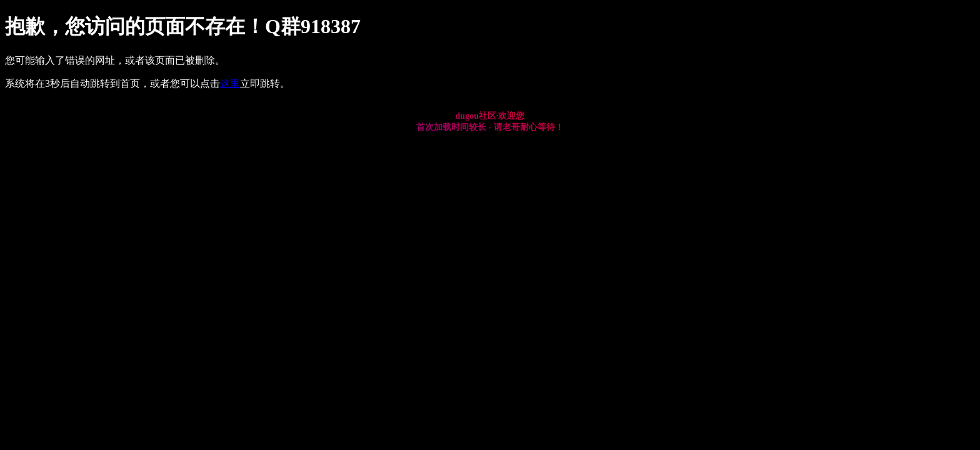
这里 (230, 83)
